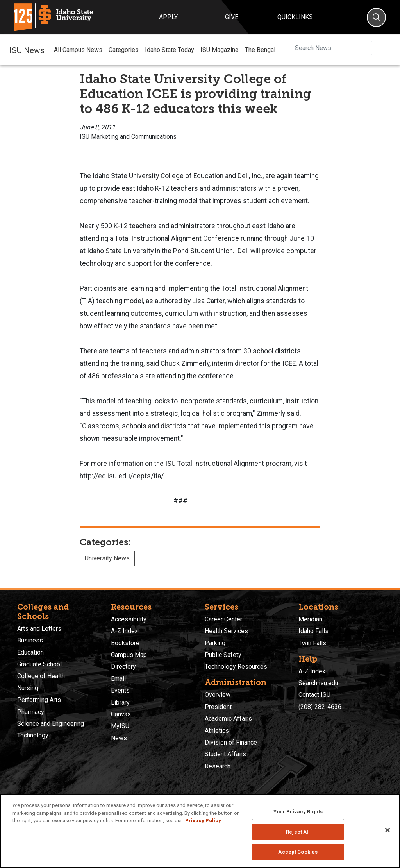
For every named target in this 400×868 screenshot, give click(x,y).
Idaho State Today (170, 50)
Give (232, 17)
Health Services (226, 631)
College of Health (41, 676)
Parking (215, 643)
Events (120, 690)
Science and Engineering (51, 724)
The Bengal (260, 50)
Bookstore (125, 643)
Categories (124, 50)
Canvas (121, 714)
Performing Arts (39, 700)
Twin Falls (312, 643)
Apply (168, 17)
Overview (218, 695)
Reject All (298, 832)
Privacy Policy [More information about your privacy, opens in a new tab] (203, 821)
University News (107, 558)
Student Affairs (225, 754)
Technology (33, 735)
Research (218, 766)
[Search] (376, 17)
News (119, 738)
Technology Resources (236, 667)
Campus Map (129, 655)
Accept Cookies (298, 852)
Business (30, 640)
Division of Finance (231, 742)
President (218, 707)
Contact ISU (314, 695)
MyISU (120, 726)
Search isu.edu (318, 683)
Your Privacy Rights (298, 812)
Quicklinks (295, 17)
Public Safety (223, 655)
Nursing (28, 688)
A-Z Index (124, 631)
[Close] (387, 830)
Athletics (217, 731)
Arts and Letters (39, 629)
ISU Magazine (220, 50)
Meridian (310, 619)
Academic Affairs (228, 719)
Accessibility (129, 619)
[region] (200, 831)
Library (120, 702)
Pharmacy (31, 712)
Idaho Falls (313, 631)
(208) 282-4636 (320, 707)
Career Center (223, 619)
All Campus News (78, 50)
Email (118, 679)
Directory (123, 667)
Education (30, 652)
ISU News (27, 50)
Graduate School (39, 664)
